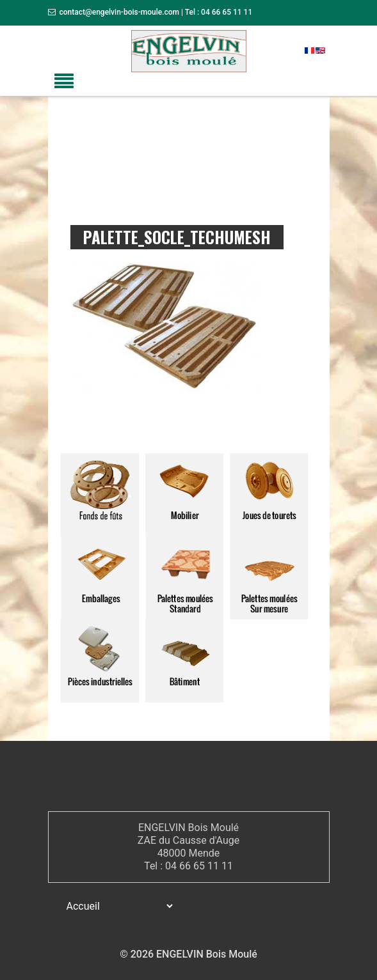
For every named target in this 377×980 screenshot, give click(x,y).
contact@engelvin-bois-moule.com (119, 12)
